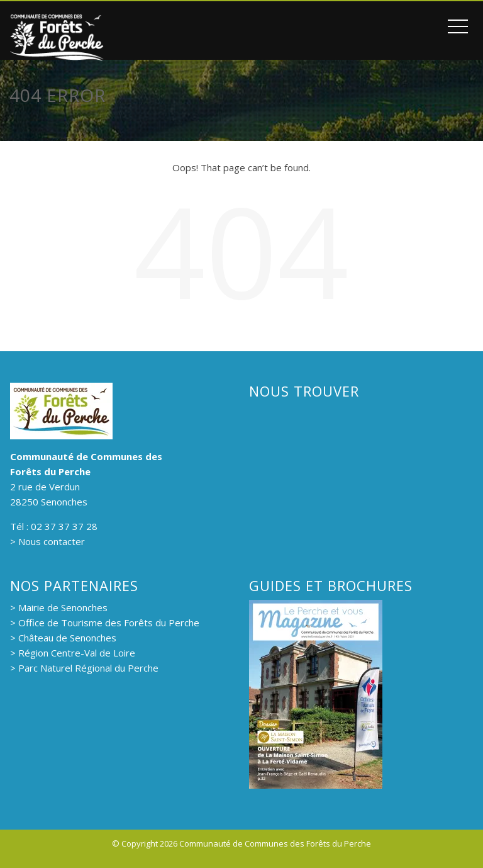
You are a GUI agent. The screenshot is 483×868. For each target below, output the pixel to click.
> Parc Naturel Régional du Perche (84, 668)
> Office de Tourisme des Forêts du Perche (105, 623)
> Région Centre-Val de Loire (73, 653)
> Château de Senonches (63, 638)
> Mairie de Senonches (59, 607)
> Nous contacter (47, 541)
